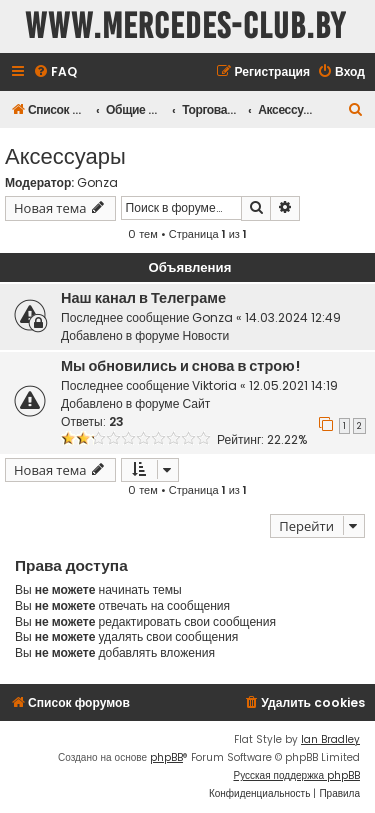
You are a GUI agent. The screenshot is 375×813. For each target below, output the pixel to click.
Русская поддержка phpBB (296, 775)
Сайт (196, 403)
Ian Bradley (330, 739)
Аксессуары (65, 154)
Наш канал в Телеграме (143, 298)
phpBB (166, 757)
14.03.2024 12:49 (293, 317)
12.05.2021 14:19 (293, 385)
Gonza (97, 183)
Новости (205, 335)
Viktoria (214, 385)
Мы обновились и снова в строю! (180, 366)
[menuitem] (55, 72)
